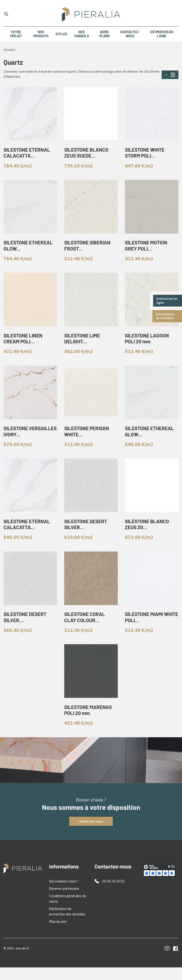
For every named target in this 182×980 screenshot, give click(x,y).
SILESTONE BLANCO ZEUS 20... (149, 535)
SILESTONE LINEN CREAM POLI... (25, 345)
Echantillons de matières (166, 316)
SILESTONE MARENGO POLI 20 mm (90, 726)
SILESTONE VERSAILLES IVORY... (28, 440)
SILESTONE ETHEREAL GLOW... (30, 250)
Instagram (167, 961)
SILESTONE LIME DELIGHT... (84, 345)
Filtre (163, 75)
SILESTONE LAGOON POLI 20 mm (149, 345)
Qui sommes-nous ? (63, 897)
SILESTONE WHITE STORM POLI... (146, 155)
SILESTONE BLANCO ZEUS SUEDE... (88, 155)
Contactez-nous (91, 837)
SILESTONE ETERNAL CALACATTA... (29, 155)
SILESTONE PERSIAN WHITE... (89, 440)
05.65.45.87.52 (113, 897)
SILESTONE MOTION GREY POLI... (148, 250)
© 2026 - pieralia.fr (16, 961)
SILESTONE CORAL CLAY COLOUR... (86, 630)
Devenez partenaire (63, 904)
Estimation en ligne (167, 301)
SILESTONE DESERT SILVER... (87, 535)
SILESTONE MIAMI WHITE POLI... (146, 630)
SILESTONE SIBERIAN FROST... (89, 250)
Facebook (175, 961)
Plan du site (57, 934)
